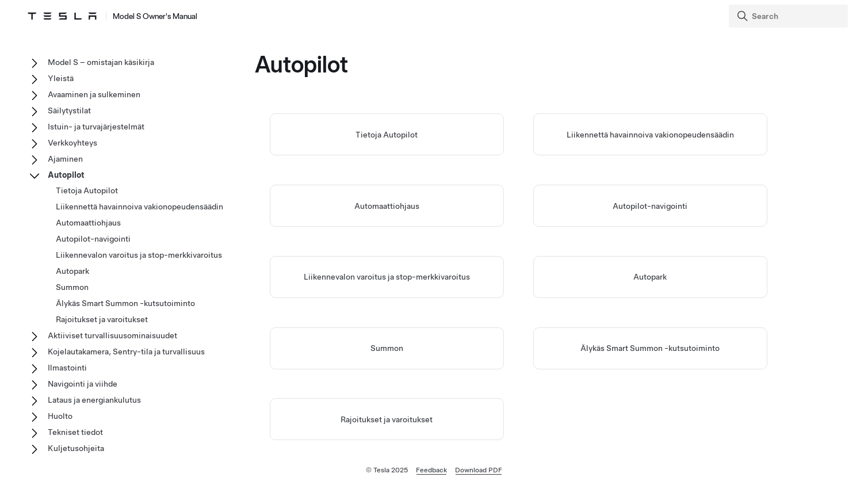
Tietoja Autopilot (387, 135)
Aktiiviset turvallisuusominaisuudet (112, 335)
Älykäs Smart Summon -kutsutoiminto (650, 348)
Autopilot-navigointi (650, 206)
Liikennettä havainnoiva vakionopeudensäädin (650, 135)
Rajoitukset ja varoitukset (387, 419)
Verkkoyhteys (72, 143)
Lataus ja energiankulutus (94, 400)
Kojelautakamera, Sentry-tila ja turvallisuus (126, 352)
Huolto (60, 416)
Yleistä (61, 78)
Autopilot (66, 175)
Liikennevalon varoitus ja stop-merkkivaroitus (387, 277)
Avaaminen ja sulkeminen (94, 94)
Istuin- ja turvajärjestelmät (96, 127)
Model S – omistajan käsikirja (101, 62)
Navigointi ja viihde (83, 384)
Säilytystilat (69, 110)
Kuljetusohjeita (76, 448)
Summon (387, 348)
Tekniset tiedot (75, 432)
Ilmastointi (67, 368)
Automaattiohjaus (387, 206)
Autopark (650, 277)
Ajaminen (65, 159)
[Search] (789, 16)
